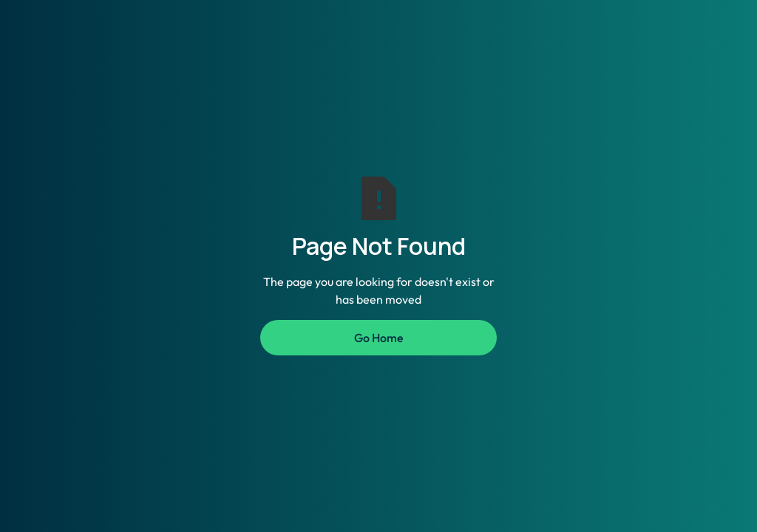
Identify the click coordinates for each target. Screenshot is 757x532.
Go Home (379, 338)
